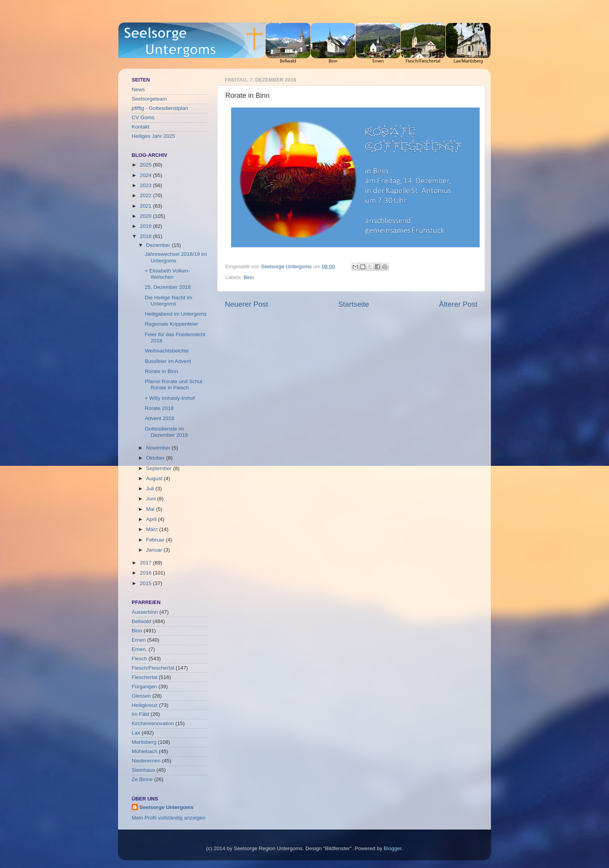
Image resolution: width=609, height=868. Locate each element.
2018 (146, 236)
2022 (146, 195)
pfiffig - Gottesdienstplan (160, 108)
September (160, 468)
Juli (151, 489)
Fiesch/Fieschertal (153, 668)
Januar (155, 550)
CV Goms (143, 117)
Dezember (159, 245)
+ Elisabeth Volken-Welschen (167, 274)
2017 (146, 563)
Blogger (393, 848)
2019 (146, 226)
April (152, 519)
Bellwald (141, 621)
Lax (136, 733)
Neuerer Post (246, 304)
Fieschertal (144, 677)
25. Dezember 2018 (168, 287)
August (155, 478)
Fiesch (139, 659)
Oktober (156, 458)
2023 (146, 185)
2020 (146, 216)
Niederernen (146, 761)
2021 (146, 206)
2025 (146, 165)
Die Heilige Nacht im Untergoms (169, 301)
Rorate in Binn (162, 371)
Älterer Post (458, 304)
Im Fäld (140, 714)
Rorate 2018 (159, 408)
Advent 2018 (160, 418)
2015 (146, 583)
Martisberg (144, 742)
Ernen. (139, 649)
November (159, 448)
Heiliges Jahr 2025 (153, 136)
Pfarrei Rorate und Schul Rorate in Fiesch (174, 385)
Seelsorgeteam (149, 99)
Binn (249, 277)
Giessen (141, 696)
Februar (156, 540)
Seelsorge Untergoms (167, 807)
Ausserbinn (145, 612)
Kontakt (141, 127)
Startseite (353, 304)
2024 (146, 175)
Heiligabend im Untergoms (176, 314)
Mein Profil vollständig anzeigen (169, 818)
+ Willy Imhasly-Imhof (170, 398)
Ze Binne (142, 779)
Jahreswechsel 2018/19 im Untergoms (176, 257)
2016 (146, 573)
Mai (151, 509)
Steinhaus (143, 770)
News (138, 89)
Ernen (139, 640)
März (153, 529)
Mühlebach (144, 751)
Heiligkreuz (145, 705)
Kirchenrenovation (153, 723)
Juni (152, 499)
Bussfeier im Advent (168, 361)
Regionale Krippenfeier (171, 324)
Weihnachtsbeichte (167, 351)
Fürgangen (144, 687)
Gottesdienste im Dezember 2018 (166, 432)
